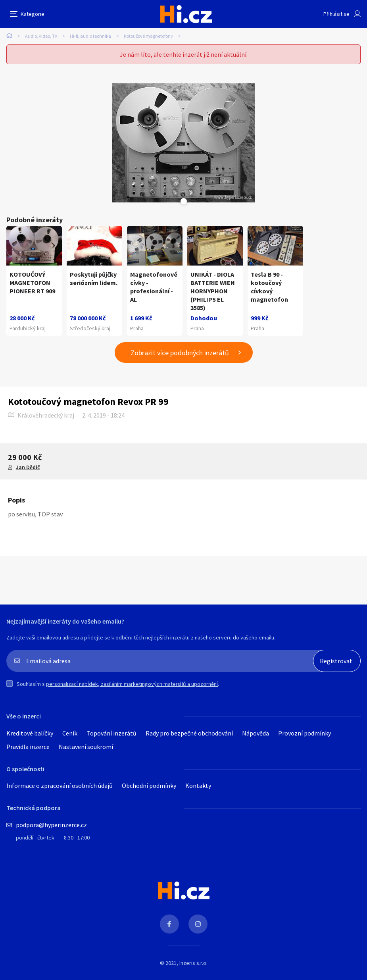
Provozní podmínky (305, 733)
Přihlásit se (336, 14)
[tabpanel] (183, 143)
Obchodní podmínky (149, 786)
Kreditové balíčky (30, 733)
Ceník (70, 733)
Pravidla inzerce (28, 747)
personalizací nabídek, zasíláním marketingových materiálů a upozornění (132, 684)
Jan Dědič (28, 467)
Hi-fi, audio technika (90, 36)
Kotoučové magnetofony (148, 36)
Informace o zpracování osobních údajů (60, 786)
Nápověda (256, 733)
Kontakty (198, 786)
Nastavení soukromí (86, 747)
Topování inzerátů (111, 733)
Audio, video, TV (41, 36)
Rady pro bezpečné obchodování (189, 733)
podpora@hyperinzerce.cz (51, 825)
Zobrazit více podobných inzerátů (180, 353)
